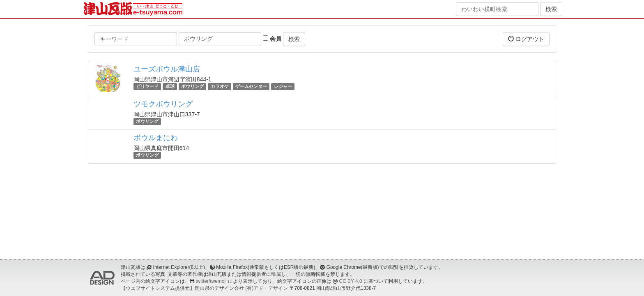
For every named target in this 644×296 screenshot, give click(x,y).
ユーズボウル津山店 (167, 69)
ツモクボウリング (163, 104)
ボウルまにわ (156, 138)
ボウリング (192, 86)
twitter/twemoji (211, 281)
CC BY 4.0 (351, 281)
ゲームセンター (251, 86)
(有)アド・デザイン (267, 288)
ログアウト (526, 39)
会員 (272, 39)
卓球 (170, 86)
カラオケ (220, 86)
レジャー (283, 86)
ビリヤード (147, 86)
